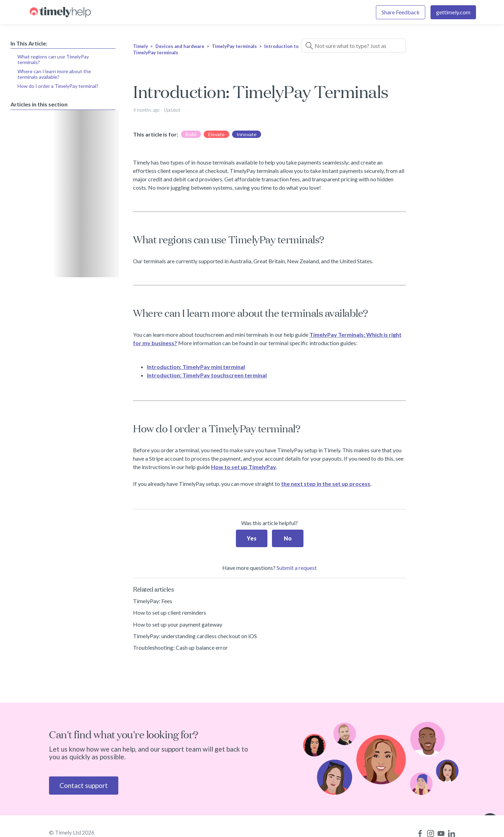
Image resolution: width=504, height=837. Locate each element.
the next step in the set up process (326, 484)
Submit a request (297, 568)
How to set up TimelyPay (244, 467)
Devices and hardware (180, 46)
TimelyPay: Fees (153, 601)
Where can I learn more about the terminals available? (54, 74)
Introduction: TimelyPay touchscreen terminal (207, 375)
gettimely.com (453, 12)
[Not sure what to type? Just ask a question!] (353, 46)
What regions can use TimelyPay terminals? (53, 59)
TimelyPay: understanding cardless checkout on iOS (195, 636)
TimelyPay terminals (234, 46)
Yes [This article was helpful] (252, 538)
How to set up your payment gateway (178, 624)
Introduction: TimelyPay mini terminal (196, 367)
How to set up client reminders (170, 612)
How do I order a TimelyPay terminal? (58, 86)
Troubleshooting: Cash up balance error (180, 647)
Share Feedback (401, 12)
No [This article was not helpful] (288, 538)
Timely (141, 46)
